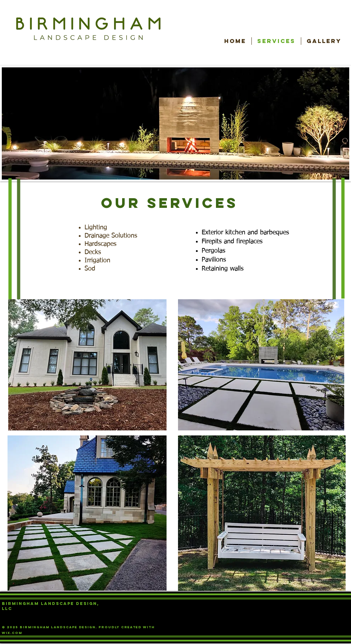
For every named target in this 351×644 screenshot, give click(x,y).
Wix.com (12, 633)
